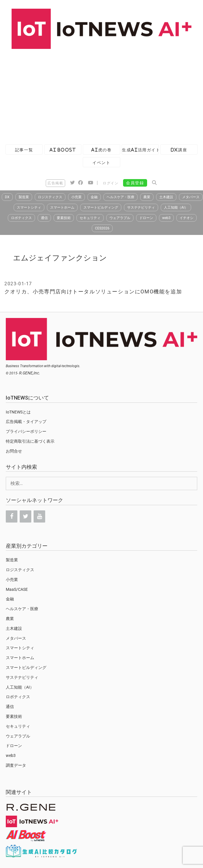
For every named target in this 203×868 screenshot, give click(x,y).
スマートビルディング (101, 207)
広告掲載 (55, 183)
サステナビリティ (141, 207)
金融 (94, 197)
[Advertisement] (100, 95)
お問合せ (14, 451)
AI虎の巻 (101, 150)
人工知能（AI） (176, 207)
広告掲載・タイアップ (26, 422)
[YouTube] (39, 516)
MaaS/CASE (17, 589)
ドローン (146, 218)
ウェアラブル (120, 218)
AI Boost (63, 150)
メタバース (191, 197)
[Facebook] (12, 516)
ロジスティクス (50, 197)
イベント (101, 162)
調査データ (16, 765)
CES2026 (102, 228)
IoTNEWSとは (18, 412)
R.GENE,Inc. (30, 373)
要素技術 (64, 218)
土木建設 (166, 197)
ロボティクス (21, 218)
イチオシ (186, 218)
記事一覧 (24, 150)
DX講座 (179, 150)
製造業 (24, 197)
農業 (147, 197)
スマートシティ (29, 207)
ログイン (111, 183)
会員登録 (135, 183)
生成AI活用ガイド (140, 150)
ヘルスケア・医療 (120, 197)
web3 (166, 218)
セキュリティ (90, 218)
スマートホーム (62, 207)
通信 (44, 218)
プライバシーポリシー (26, 431)
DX (7, 197)
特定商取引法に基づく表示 (30, 441)
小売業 (76, 197)
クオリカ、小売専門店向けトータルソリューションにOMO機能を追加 (93, 292)
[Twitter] (25, 516)
